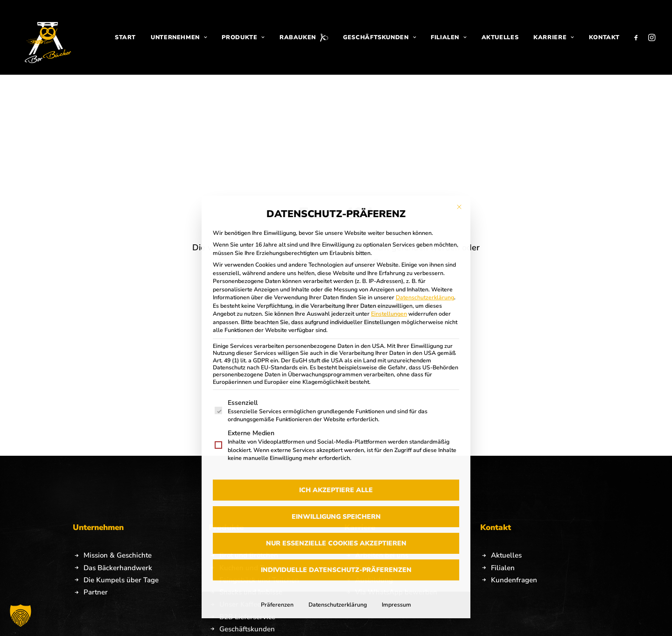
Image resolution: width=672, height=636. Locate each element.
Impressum (396, 490)
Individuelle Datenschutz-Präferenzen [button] (336, 456)
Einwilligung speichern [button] (336, 402)
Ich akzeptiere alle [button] (336, 376)
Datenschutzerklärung (425, 184)
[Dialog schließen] (459, 93)
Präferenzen (277, 490)
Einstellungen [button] (389, 200)
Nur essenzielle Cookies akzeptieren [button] (336, 429)
